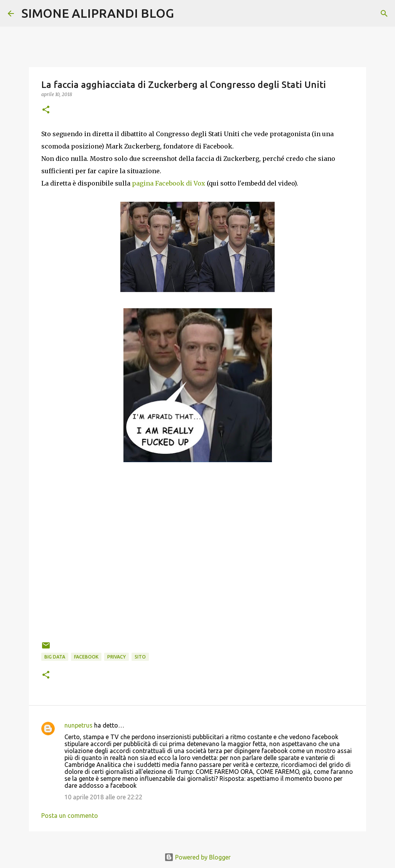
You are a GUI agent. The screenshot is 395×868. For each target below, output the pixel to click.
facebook (86, 657)
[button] (46, 110)
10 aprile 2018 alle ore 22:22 (103, 797)
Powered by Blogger (197, 857)
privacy (116, 657)
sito (140, 657)
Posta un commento (70, 816)
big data (55, 657)
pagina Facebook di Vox (169, 183)
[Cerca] (185, 14)
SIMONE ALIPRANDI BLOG (98, 13)
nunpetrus (78, 725)
